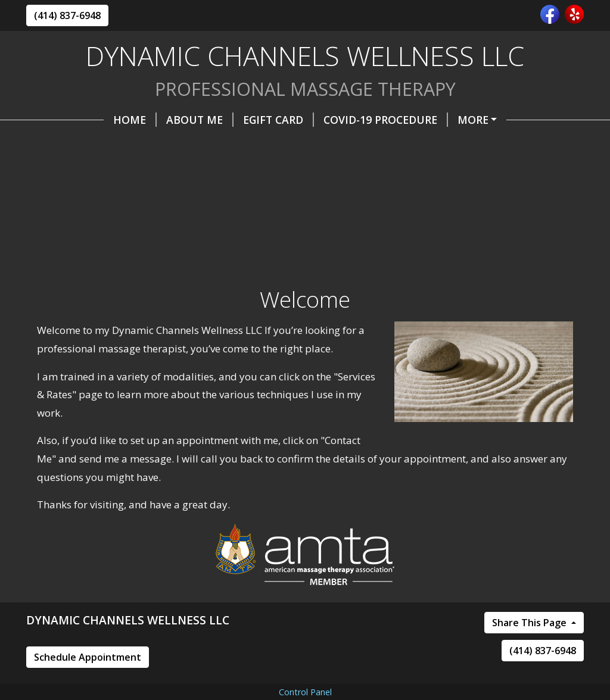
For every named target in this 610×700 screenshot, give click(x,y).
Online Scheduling (98, 145)
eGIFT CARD (201, 120)
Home (57, 120)
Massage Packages (488, 145)
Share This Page (530, 673)
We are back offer (438, 120)
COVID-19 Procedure (308, 120)
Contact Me (209, 145)
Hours (283, 145)
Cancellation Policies (101, 170)
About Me (122, 120)
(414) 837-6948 (67, 15)
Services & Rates (369, 145)
